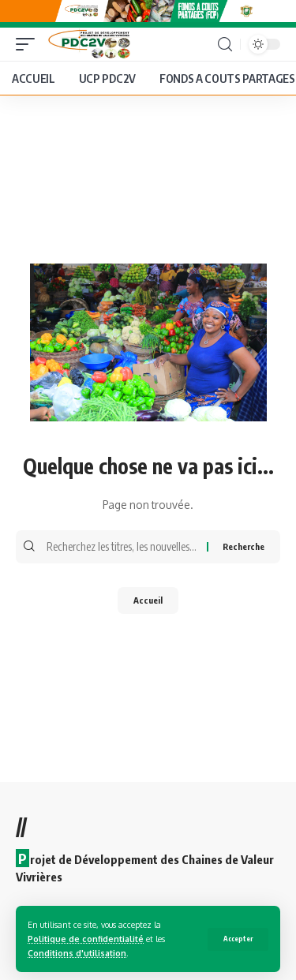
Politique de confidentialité (86, 939)
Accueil (148, 600)
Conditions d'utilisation (77, 953)
